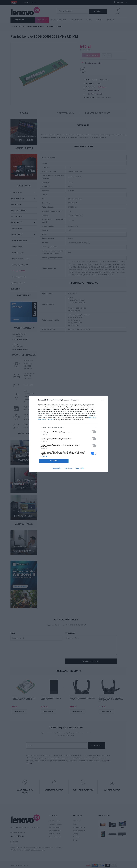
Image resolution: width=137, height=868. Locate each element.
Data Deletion (57, 468)
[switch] (94, 432)
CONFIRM (54, 461)
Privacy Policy (80, 468)
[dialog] (68, 434)
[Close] (103, 400)
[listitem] (68, 427)
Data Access (68, 468)
